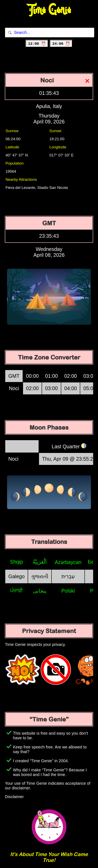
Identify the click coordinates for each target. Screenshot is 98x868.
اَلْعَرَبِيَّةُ (40, 562)
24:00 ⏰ (61, 44)
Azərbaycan (68, 562)
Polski (68, 591)
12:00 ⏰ (37, 44)
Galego (16, 576)
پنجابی (40, 591)
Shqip (17, 562)
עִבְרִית (68, 576)
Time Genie (49, 10)
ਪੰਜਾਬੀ (16, 591)
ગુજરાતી (40, 576)
